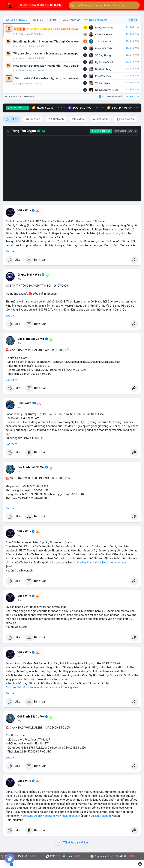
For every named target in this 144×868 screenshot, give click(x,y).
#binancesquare (50, 687)
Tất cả (12, 119)
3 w (19, 215)
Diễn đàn (29, 96)
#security (74, 816)
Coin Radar (25, 403)
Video (78, 119)
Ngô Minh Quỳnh (104, 62)
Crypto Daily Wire (29, 275)
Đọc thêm (11, 251)
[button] (104, 5)
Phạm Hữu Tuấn (104, 48)
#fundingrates (69, 687)
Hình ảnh (56, 119)
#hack (64, 816)
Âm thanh (100, 119)
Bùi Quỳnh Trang (104, 28)
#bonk (38, 816)
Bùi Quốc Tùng (103, 69)
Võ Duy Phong (103, 55)
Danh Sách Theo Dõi (126, 131)
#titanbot (105, 816)
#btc (19, 687)
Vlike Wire (24, 210)
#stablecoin (102, 563)
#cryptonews (118, 563)
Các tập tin (125, 119)
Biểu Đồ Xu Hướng (101, 131)
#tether (81, 563)
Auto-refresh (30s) (110, 96)
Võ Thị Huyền (103, 83)
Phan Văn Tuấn (103, 76)
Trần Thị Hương (104, 41)
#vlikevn (94, 816)
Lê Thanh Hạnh (103, 35)
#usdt (90, 563)
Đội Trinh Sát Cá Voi (31, 339)
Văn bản (33, 119)
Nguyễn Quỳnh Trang (107, 90)
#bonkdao (27, 816)
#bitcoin (11, 687)
